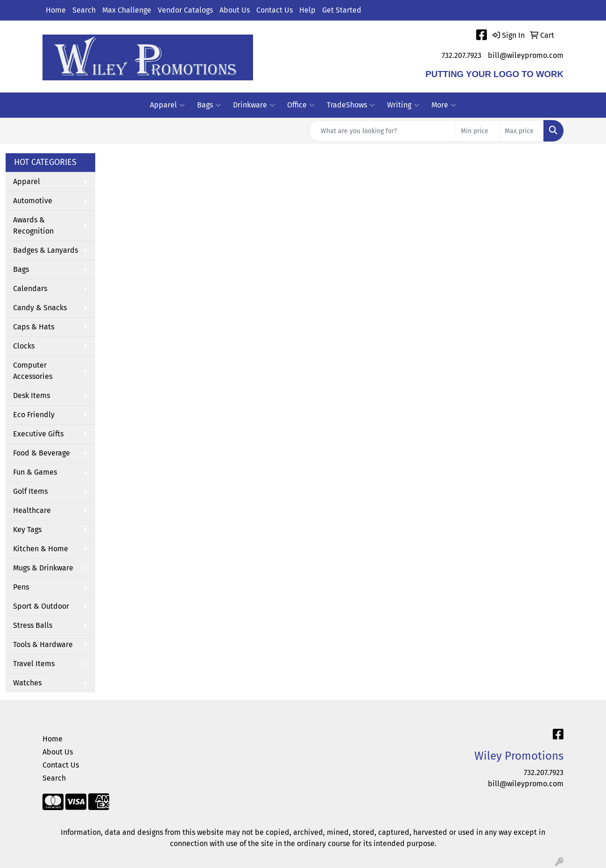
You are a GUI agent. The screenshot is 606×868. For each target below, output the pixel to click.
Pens (21, 587)
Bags (209, 105)
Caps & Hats (34, 327)
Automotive (33, 201)
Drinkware (254, 105)
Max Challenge (127, 10)
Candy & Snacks (40, 308)
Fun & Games (35, 472)
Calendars (30, 288)
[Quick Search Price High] (522, 131)
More (444, 105)
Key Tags (27, 530)
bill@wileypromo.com (526, 55)
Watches (27, 683)
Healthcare (32, 510)
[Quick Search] (382, 131)
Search (84, 10)
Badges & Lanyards (46, 250)
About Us (235, 10)
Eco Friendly (34, 415)
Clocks (24, 346)
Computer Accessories (33, 371)
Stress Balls (33, 625)
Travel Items (34, 664)
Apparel (167, 105)
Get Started (342, 10)
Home (56, 10)
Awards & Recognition (33, 225)
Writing (403, 105)
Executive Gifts (38, 434)
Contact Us (275, 10)
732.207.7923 (462, 55)
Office (301, 105)
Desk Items (32, 395)
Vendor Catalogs (185, 10)
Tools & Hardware (43, 644)
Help (307, 10)
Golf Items (30, 491)
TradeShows (351, 105)
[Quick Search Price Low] (478, 131)
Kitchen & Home (41, 549)
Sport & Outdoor (41, 606)
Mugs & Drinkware (43, 568)
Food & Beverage (42, 453)
